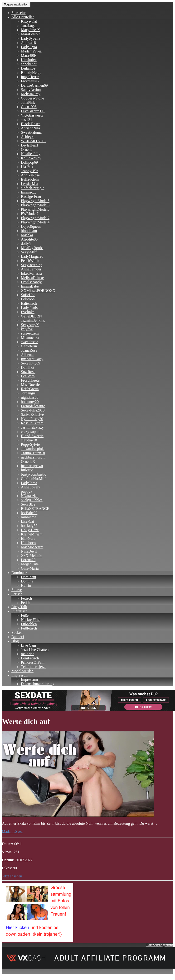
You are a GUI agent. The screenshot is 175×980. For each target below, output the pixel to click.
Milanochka (30, 338)
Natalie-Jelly (31, 154)
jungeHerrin (30, 77)
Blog (15, 641)
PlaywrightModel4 (35, 222)
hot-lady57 (29, 526)
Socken (17, 632)
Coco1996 (29, 107)
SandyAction (31, 90)
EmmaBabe (30, 286)
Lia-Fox (27, 167)
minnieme (29, 517)
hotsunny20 (30, 402)
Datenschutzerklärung (38, 684)
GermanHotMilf (33, 479)
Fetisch (17, 594)
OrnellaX (28, 462)
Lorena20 (28, 560)
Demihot (28, 367)
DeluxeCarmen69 (34, 85)
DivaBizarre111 (33, 111)
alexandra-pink (32, 449)
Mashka (27, 235)
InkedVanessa (31, 273)
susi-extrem (30, 333)
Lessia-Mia (29, 184)
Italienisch (29, 303)
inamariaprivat (32, 466)
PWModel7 (30, 214)
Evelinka (28, 312)
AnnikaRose (30, 175)
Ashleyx (27, 137)
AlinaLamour (31, 269)
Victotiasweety (32, 115)
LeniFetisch (30, 658)
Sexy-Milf (29, 252)
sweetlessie (29, 342)
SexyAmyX (30, 325)
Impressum (20, 675)
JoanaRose (29, 350)
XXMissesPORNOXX (38, 291)
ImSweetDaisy (32, 359)
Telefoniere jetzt (33, 667)
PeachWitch (30, 261)
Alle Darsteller (23, 17)
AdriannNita (30, 128)
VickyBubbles (32, 500)
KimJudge (29, 60)
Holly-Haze (30, 530)
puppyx (27, 491)
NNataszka (29, 496)
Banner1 (18, 637)
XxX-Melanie (32, 556)
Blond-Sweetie (32, 436)
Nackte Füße (31, 620)
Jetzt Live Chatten (35, 650)
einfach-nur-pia (33, 188)
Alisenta (27, 355)
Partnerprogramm (160, 945)
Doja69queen (31, 226)
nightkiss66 (30, 397)
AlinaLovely (31, 487)
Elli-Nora (28, 538)
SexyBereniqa (32, 265)
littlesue (27, 470)
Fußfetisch (19, 611)
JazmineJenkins (33, 320)
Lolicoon (28, 299)
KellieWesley (31, 158)
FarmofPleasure (33, 406)
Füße (25, 615)
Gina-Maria (30, 568)
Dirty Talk (19, 607)
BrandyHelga (31, 73)
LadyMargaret (32, 256)
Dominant (29, 577)
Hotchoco (28, 543)
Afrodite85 (29, 239)
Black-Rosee (31, 124)
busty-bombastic (34, 474)
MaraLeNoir (30, 34)
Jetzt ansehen (12, 876)
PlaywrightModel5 (35, 201)
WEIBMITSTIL (33, 141)
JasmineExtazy (32, 427)
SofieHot (28, 295)
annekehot (29, 64)
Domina (27, 581)
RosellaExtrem (32, 423)
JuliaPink (28, 102)
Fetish (26, 603)
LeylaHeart (29, 145)
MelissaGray (31, 94)
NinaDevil (29, 551)
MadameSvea (31, 51)
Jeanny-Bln (30, 171)
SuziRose (28, 372)
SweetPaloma (31, 132)
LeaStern (28, 376)
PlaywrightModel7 (35, 218)
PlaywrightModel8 (35, 209)
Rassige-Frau (31, 196)
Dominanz (19, 573)
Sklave (17, 590)
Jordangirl (29, 393)
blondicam (29, 231)
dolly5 (26, 244)
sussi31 (27, 120)
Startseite (19, 13)
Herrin (26, 585)
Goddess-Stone (32, 98)
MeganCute (30, 564)
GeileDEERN (31, 316)
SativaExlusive (32, 414)
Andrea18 (28, 43)
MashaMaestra (32, 547)
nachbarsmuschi (33, 457)
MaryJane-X (30, 30)
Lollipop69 (29, 162)
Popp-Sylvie (30, 444)
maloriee (28, 654)
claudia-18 (29, 440)
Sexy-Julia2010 (33, 410)
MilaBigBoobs (32, 248)
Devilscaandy (31, 282)
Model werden (22, 671)
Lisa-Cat (27, 521)
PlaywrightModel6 (35, 205)
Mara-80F (29, 55)
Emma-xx (28, 192)
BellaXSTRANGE (35, 509)
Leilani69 (28, 68)
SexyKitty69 (31, 363)
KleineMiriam (32, 534)
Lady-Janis (29, 308)
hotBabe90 (29, 513)
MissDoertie (30, 385)
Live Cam (29, 645)
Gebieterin (29, 346)
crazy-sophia (31, 432)
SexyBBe (28, 504)
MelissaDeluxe (32, 278)
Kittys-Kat (29, 21)
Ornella (27, 149)
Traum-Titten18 (33, 453)
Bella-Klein (30, 179)
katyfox (27, 329)
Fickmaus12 (30, 81)
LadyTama (29, 483)
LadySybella (31, 38)
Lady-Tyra (29, 47)
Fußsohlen (29, 624)
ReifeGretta (30, 389)
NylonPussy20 (32, 419)
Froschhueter (31, 380)
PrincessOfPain (33, 662)
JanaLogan (29, 26)
